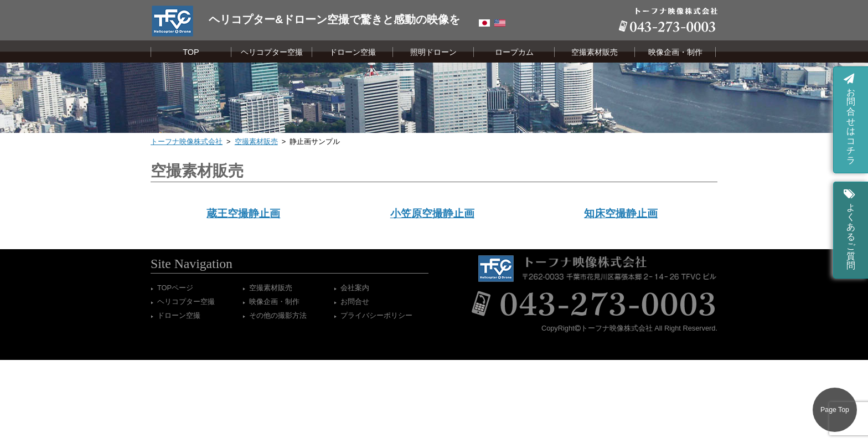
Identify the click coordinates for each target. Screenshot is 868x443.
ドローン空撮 (353, 52)
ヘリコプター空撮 (272, 52)
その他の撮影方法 (278, 315)
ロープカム (514, 52)
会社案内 (355, 288)
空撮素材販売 (595, 52)
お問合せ (355, 302)
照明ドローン (433, 52)
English (500, 23)
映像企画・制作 (675, 52)
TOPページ (175, 288)
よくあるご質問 (849, 228)
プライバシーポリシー (376, 315)
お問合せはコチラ (849, 118)
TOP (191, 52)
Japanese (484, 23)
